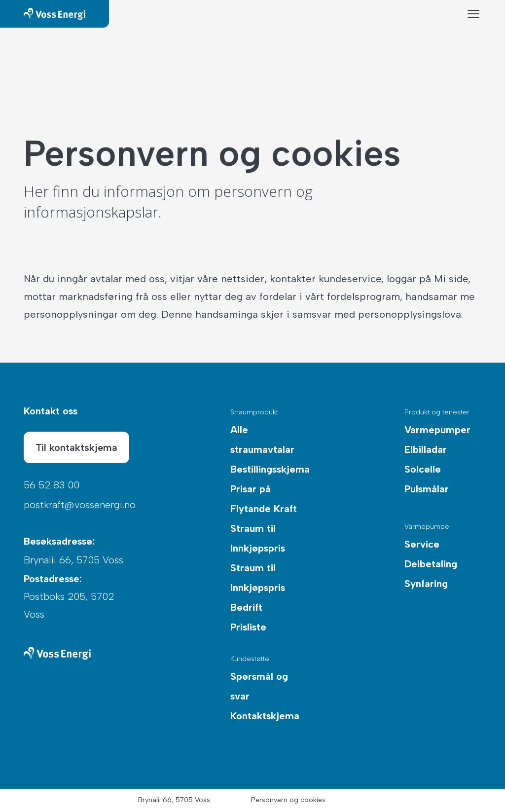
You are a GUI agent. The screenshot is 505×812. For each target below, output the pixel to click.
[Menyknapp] (473, 14)
